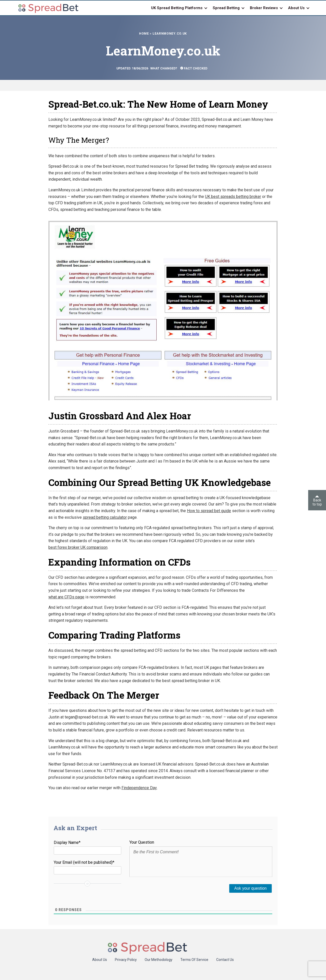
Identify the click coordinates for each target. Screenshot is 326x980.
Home (144, 34)
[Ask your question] (250, 888)
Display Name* (67, 842)
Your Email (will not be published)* (84, 862)
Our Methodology (159, 960)
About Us (100, 960)
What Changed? (164, 68)
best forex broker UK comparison (78, 547)
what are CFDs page (66, 597)
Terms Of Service (194, 960)
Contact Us (225, 960)
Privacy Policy (126, 960)
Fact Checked (194, 68)
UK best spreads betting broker (233, 197)
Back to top (317, 501)
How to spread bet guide (209, 511)
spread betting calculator (105, 517)
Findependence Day (139, 788)
